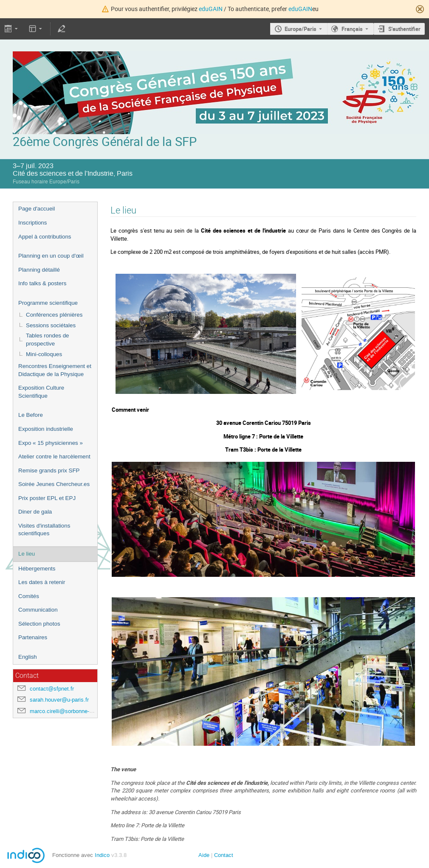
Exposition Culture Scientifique (41, 392)
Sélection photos (39, 624)
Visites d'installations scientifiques (44, 530)
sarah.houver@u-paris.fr (59, 700)
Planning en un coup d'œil (51, 256)
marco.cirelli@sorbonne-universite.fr (74, 711)
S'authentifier (404, 29)
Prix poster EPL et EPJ (47, 498)
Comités (29, 596)
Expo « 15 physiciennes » (51, 443)
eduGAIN (211, 9)
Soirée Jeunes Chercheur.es (54, 484)
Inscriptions (32, 223)
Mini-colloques (44, 354)
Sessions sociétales (51, 325)
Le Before (31, 415)
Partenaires (33, 637)
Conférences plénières (54, 315)
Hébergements (37, 569)
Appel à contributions (45, 237)
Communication (38, 610)
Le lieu (27, 554)
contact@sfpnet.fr (52, 689)
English (28, 657)
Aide (204, 855)
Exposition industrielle (46, 429)
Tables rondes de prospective (48, 340)
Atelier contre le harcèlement (54, 456)
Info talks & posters (42, 283)
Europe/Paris (301, 29)
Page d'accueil (37, 209)
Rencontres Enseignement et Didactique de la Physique (55, 370)
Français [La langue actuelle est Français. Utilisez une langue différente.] (352, 29)
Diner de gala (35, 512)
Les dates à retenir (42, 582)
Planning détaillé (39, 270)
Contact (224, 855)
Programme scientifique (48, 303)
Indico (102, 855)
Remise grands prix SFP (49, 471)
